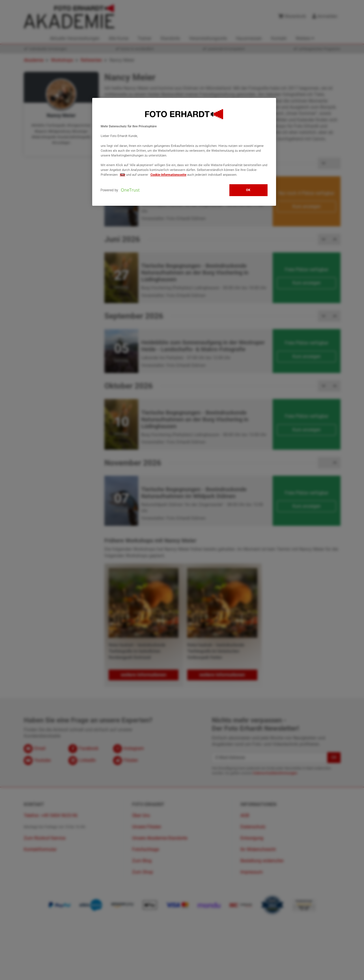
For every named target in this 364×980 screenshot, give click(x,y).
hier (123, 175)
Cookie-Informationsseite (168, 175)
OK (248, 190)
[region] (184, 152)
